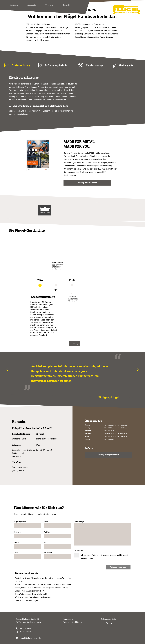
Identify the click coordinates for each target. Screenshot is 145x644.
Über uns (49, 5)
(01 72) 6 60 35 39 (20, 470)
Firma (57, 524)
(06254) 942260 (26, 628)
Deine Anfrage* (103, 533)
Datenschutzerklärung (72, 622)
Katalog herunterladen (87, 183)
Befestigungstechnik (56, 65)
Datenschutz (103, 555)
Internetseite (57, 555)
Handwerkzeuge (95, 65)
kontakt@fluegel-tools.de (47, 439)
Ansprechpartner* (27, 524)
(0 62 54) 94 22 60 (20, 467)
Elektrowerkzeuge (21, 65)
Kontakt (67, 5)
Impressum (68, 619)
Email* (27, 555)
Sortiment (14, 5)
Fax (57, 545)
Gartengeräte (126, 65)
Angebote (32, 5)
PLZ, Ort (57, 535)
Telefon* (27, 545)
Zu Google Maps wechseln (108, 455)
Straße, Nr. (27, 535)
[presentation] (75, 344)
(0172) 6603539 (26, 632)
